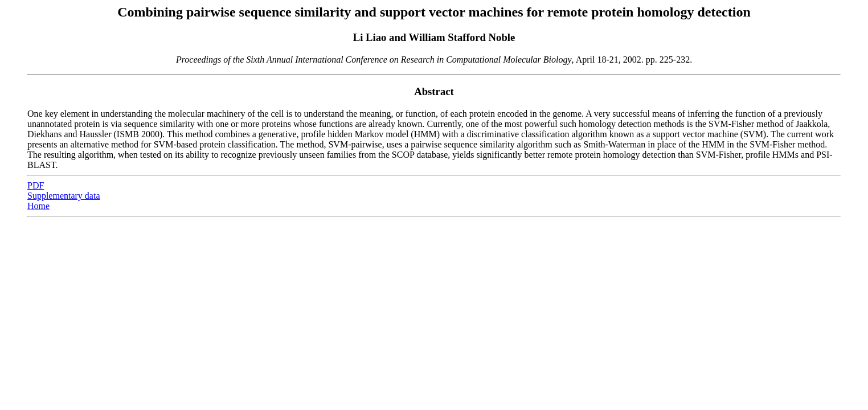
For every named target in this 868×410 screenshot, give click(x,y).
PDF (36, 185)
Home (38, 206)
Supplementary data (64, 196)
